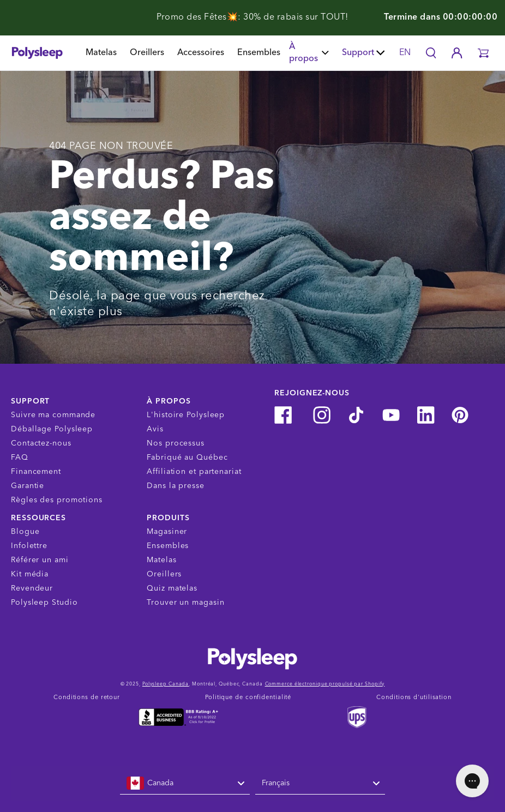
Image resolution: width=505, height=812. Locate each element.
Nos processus (176, 443)
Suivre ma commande (53, 415)
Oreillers (147, 53)
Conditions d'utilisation (414, 698)
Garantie (28, 486)
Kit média (30, 574)
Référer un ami (40, 560)
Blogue (25, 532)
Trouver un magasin (185, 603)
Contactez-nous (41, 443)
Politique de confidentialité (248, 698)
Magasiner (167, 532)
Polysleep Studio (44, 603)
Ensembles (259, 53)
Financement (36, 472)
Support (363, 53)
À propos (309, 53)
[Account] (457, 53)
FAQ (20, 458)
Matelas (101, 53)
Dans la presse (176, 486)
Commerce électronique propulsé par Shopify (325, 684)
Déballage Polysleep (52, 429)
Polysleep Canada (166, 684)
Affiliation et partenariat (194, 472)
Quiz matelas (172, 588)
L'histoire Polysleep (186, 415)
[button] (483, 53)
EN (405, 53)
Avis (155, 429)
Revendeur (32, 588)
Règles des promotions (57, 500)
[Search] (431, 53)
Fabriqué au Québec (187, 458)
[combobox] (185, 784)
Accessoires (201, 53)
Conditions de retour (87, 698)
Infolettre (29, 546)
